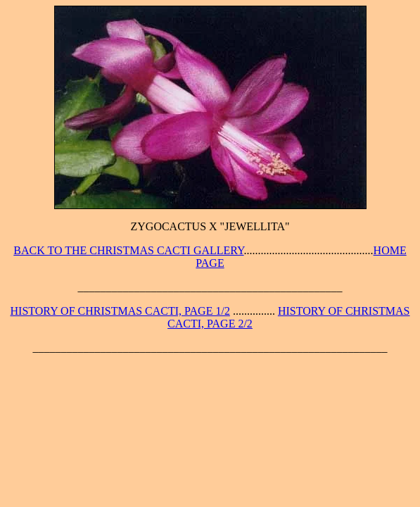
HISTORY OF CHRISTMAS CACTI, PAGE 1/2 (120, 311)
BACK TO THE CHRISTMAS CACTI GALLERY (128, 250)
